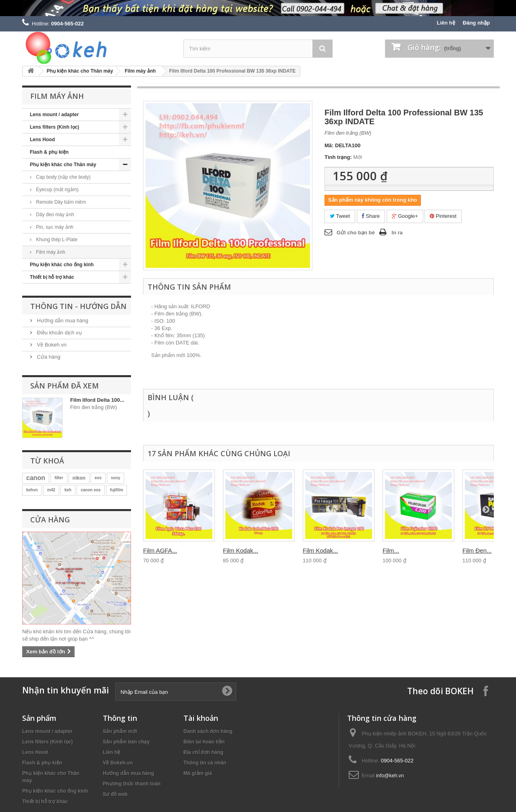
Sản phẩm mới (120, 731)
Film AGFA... (160, 550)
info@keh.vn (390, 776)
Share (371, 216)
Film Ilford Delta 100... (97, 400)
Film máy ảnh (140, 71)
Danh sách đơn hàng (208, 731)
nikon (79, 478)
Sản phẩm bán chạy (126, 742)
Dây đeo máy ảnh (54, 215)
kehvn (32, 490)
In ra (397, 233)
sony (115, 478)
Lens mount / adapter (54, 115)
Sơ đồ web (115, 794)
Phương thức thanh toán (132, 784)
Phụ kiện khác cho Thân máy (80, 71)
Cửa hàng (48, 357)
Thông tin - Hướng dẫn (78, 306)
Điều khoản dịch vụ (59, 333)
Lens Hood (42, 140)
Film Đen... (477, 550)
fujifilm (117, 490)
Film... (391, 550)
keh (68, 490)
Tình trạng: (338, 157)
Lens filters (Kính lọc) (54, 127)
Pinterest (443, 216)
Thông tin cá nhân (205, 763)
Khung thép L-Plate (56, 240)
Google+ (405, 216)
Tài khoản (201, 718)
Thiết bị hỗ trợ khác (52, 277)
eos (98, 478)
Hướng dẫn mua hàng (62, 320)
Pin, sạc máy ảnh (54, 227)
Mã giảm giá (198, 773)
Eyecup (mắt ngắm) (57, 190)
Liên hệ (446, 23)
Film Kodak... (241, 550)
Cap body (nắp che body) (62, 177)
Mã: (329, 145)
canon (36, 478)
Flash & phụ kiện (49, 152)
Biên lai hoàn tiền (204, 742)
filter (59, 478)
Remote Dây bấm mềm (60, 202)
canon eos (91, 490)
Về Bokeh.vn (51, 345)
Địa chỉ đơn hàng (203, 752)
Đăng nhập (476, 23)
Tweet (340, 216)
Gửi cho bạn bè (356, 233)
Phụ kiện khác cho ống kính (62, 265)
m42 (51, 490)
